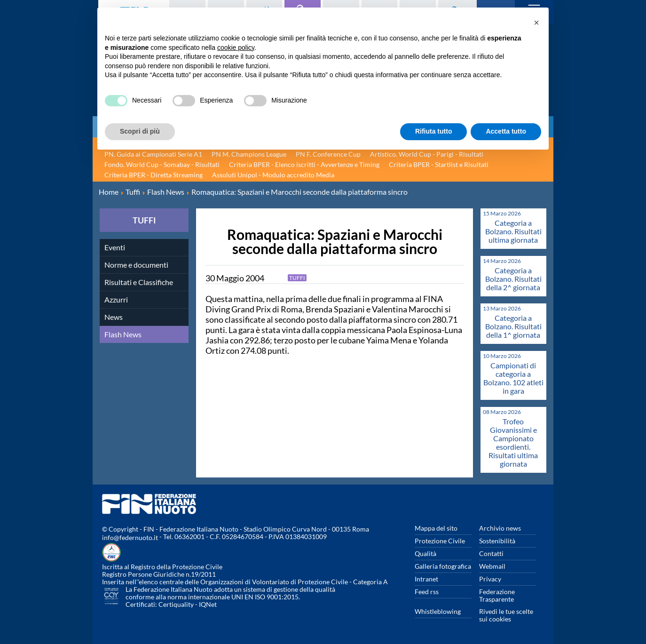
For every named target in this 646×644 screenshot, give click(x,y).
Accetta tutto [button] (506, 131)
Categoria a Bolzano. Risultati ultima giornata (513, 231)
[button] (536, 23)
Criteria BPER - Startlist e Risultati (439, 164)
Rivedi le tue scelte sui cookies (506, 615)
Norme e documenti (136, 265)
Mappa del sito (436, 528)
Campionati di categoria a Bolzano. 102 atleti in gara (513, 378)
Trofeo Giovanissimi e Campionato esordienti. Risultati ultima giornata (513, 442)
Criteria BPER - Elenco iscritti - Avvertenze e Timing (304, 164)
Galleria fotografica (443, 566)
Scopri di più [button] (140, 131)
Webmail (492, 566)
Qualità (425, 553)
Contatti (491, 553)
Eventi (115, 247)
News (114, 317)
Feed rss (427, 592)
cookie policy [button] (236, 48)
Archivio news (500, 528)
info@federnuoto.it (130, 537)
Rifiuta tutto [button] (434, 131)
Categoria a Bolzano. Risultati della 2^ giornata (513, 279)
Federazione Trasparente (497, 595)
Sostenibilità (497, 541)
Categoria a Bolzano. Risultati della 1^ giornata (513, 326)
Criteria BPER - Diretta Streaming (154, 175)
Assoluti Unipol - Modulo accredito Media (273, 175)
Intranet (426, 579)
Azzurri (116, 299)
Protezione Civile (440, 541)
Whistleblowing (438, 611)
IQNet (208, 604)
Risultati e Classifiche (139, 282)
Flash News (123, 334)
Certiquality (176, 604)
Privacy (490, 579)
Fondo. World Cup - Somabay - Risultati (162, 164)
